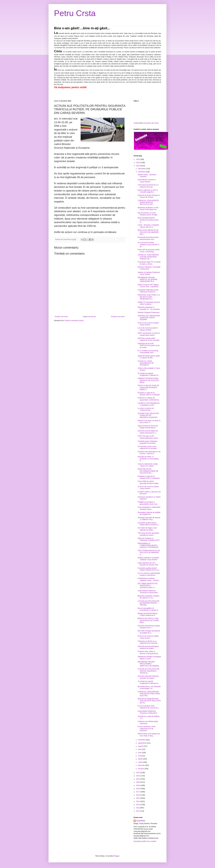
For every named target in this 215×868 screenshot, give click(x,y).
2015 (138, 798)
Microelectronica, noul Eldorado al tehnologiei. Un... (149, 687)
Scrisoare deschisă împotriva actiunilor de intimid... (148, 677)
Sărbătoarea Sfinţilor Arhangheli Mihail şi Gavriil (149, 658)
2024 (138, 166)
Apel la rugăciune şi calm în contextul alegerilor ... (148, 191)
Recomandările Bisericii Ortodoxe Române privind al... (148, 220)
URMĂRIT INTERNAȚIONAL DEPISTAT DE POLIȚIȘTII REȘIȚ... (148, 380)
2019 (138, 785)
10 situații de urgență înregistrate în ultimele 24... (149, 682)
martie (141, 762)
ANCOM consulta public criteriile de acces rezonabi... (149, 339)
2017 (138, 792)
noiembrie (142, 172)
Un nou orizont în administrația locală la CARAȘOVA (149, 574)
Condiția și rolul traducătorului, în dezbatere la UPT (149, 404)
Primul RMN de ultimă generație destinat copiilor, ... (149, 482)
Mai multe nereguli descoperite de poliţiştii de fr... (149, 632)
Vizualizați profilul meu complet (145, 841)
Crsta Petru (141, 821)
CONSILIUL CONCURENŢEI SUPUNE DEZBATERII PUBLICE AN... (148, 257)
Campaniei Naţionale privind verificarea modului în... (148, 291)
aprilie (140, 759)
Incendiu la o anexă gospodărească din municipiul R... (146, 363)
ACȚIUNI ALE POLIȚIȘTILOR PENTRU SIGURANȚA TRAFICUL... (148, 671)
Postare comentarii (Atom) (74, 321)
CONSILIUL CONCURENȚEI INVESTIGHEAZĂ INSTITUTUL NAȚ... (148, 202)
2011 (138, 811)
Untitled (136, 123)
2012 (138, 808)
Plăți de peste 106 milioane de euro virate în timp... (149, 735)
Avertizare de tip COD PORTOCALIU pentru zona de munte (149, 346)
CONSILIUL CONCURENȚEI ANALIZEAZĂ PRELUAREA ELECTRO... (149, 694)
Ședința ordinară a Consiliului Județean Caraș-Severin (148, 559)
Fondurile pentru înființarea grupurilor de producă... (147, 442)
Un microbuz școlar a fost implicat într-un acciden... (148, 447)
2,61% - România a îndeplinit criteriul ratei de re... (148, 226)
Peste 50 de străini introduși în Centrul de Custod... (149, 196)
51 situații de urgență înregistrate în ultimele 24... (149, 374)
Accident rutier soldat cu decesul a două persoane (148, 652)
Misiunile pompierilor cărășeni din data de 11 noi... (148, 597)
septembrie (142, 743)
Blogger (116, 856)
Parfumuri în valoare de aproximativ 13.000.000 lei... (149, 399)
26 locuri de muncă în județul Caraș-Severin (148, 637)
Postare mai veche (118, 317)
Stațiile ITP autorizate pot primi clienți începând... (149, 303)
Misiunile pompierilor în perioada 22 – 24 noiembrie (149, 308)
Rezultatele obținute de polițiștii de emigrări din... (149, 513)
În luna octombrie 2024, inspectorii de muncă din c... (149, 707)
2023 (138, 773)
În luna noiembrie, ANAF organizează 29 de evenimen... (147, 729)
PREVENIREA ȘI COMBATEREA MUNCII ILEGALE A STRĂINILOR (148, 545)
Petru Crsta (75, 13)
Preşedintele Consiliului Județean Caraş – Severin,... (149, 579)
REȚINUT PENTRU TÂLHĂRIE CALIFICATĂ (149, 268)
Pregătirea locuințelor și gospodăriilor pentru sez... (148, 503)
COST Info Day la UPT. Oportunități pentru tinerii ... (149, 437)
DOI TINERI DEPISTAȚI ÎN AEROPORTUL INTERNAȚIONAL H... (148, 586)
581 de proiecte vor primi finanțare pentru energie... (148, 214)
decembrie (142, 169)
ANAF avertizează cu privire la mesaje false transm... (149, 334)
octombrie (142, 740)
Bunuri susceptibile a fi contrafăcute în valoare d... (148, 609)
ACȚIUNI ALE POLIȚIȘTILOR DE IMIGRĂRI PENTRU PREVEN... (148, 603)
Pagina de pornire (89, 317)
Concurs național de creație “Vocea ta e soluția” (148, 465)
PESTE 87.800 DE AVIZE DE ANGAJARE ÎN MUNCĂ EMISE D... (148, 388)
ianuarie (141, 769)
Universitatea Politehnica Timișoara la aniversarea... (148, 592)
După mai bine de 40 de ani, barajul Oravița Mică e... (148, 427)
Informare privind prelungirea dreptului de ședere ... (148, 647)
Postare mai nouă (61, 317)
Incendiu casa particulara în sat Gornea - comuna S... (149, 453)
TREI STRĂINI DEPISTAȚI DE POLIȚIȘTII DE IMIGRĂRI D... (149, 553)
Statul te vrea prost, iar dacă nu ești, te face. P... (149, 422)
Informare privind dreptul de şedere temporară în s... (148, 432)
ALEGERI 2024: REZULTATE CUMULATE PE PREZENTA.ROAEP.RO (148, 415)
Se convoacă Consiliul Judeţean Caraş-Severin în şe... (148, 245)
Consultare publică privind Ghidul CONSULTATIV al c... (149, 569)
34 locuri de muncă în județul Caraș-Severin (148, 324)
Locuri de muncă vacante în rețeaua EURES (148, 329)
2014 (138, 801)
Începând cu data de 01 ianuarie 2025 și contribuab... (149, 394)
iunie (140, 753)
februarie (142, 765)
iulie (140, 749)
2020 (138, 782)
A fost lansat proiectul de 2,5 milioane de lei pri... (148, 186)
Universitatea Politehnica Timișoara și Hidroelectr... (148, 712)
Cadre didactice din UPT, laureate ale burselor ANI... (148, 564)
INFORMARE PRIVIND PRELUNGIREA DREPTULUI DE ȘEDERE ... (149, 664)
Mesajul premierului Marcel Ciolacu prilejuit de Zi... (147, 614)
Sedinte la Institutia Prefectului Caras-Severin (149, 273)
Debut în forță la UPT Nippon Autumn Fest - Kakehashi (148, 286)
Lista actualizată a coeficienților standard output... (149, 508)
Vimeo (156, 123)
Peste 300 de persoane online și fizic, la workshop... (149, 251)
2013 (138, 805)
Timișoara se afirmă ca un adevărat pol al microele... (148, 642)
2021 (138, 779)
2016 (138, 795)
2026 (138, 159)
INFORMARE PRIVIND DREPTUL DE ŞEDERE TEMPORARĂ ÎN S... (147, 280)
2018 (138, 789)
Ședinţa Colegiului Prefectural (148, 312)
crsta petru (147, 123)
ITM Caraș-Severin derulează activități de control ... (148, 534)
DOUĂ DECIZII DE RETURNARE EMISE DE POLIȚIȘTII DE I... (148, 471)
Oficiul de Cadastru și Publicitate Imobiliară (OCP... (149, 539)
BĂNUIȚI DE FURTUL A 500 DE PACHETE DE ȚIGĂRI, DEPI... (148, 620)
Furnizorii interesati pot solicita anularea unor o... (149, 627)
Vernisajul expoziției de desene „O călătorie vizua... (149, 519)
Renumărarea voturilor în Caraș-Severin (147, 181)
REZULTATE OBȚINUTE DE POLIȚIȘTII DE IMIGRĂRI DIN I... (148, 232)
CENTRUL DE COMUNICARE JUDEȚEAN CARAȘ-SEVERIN (149, 318)
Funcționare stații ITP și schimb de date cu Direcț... (149, 263)
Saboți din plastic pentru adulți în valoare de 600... (149, 357)
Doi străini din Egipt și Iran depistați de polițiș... (147, 529)
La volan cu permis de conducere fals (146, 409)
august (141, 746)
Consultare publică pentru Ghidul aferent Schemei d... (149, 524)
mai (140, 756)
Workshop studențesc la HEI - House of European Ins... (149, 209)
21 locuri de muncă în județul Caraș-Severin (148, 488)
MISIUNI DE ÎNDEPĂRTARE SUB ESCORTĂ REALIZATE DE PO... (149, 701)
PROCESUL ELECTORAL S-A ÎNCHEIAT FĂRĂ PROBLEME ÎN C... (149, 297)
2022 (138, 776)
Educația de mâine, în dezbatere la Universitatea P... (148, 459)
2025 (138, 163)
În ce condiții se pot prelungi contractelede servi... (148, 352)
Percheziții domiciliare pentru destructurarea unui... (148, 238)
